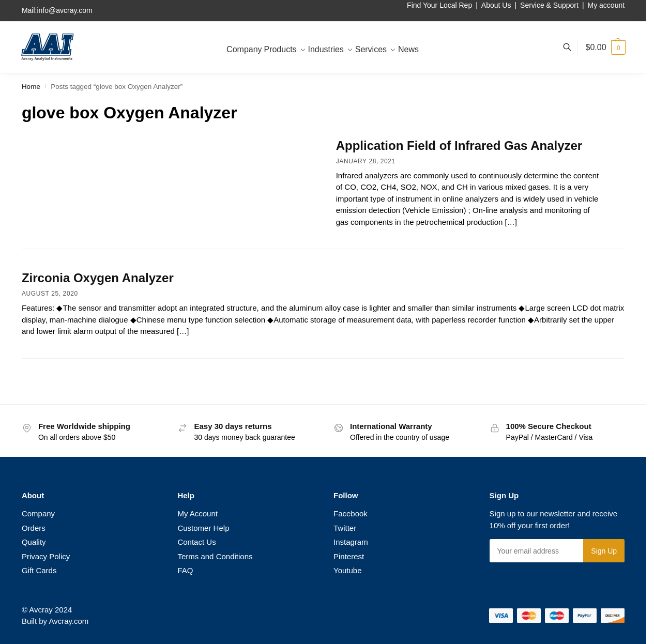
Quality (34, 542)
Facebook (351, 513)
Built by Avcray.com (55, 621)
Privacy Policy (46, 556)
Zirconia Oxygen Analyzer (98, 278)
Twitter (345, 528)
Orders (34, 528)
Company (38, 513)
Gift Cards (39, 570)
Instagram (351, 542)
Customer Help (203, 528)
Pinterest (349, 556)
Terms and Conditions (215, 556)
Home (31, 87)
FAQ (185, 570)
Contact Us (196, 542)
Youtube (348, 570)
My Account (197, 513)
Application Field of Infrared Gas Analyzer (459, 145)
